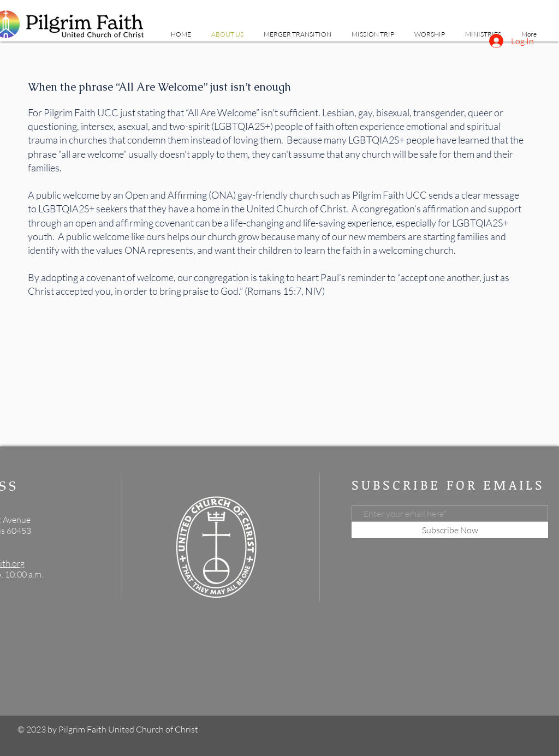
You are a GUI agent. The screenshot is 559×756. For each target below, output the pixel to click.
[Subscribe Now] (450, 530)
